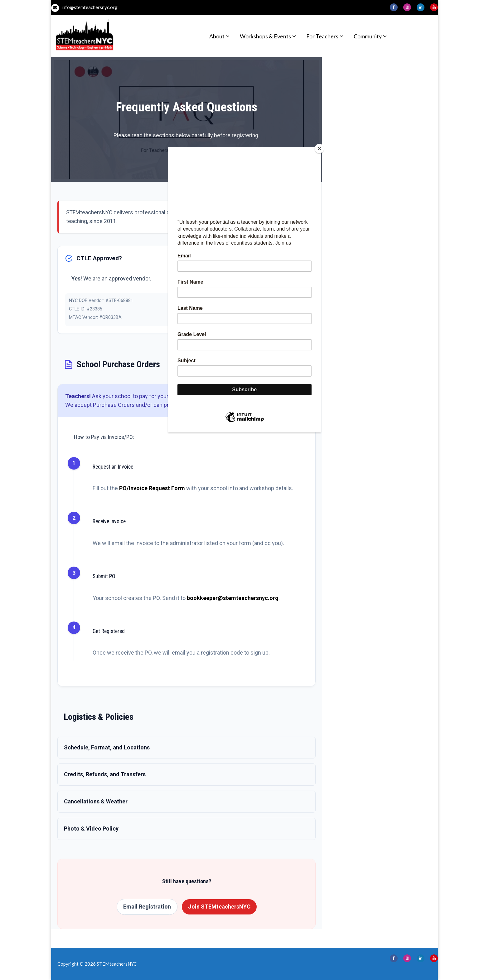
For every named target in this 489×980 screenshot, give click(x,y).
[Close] (319, 149)
